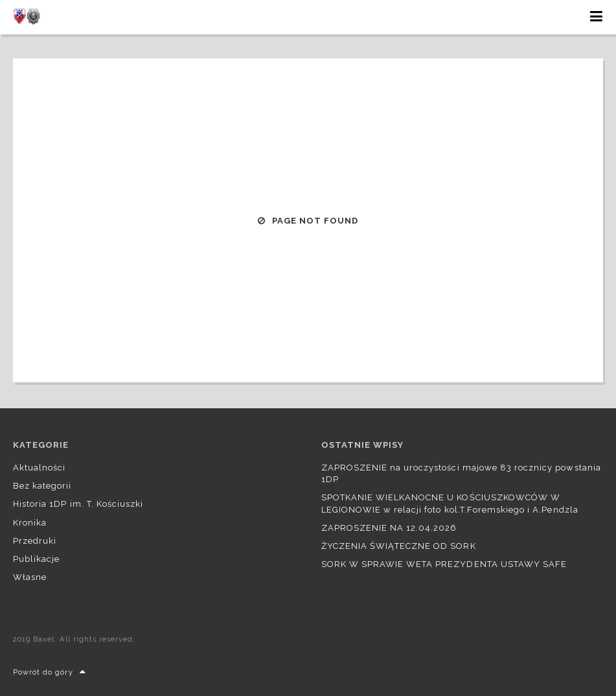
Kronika (30, 523)
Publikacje (36, 559)
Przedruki (35, 541)
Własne (30, 577)
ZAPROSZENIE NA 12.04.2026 (389, 528)
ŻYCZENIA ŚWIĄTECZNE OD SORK (399, 546)
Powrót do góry (50, 672)
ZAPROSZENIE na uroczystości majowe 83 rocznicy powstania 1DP (461, 473)
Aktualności (39, 468)
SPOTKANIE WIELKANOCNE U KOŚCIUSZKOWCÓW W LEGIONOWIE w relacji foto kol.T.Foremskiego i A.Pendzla (450, 503)
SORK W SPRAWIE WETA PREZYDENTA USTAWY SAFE (444, 564)
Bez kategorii (42, 486)
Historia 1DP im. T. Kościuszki (78, 504)
